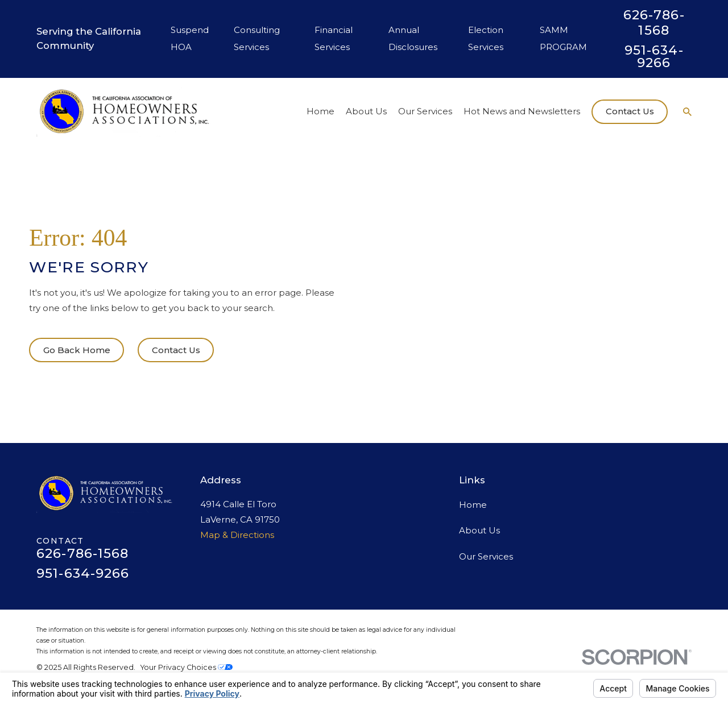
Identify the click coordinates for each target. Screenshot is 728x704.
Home (473, 505)
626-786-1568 (654, 22)
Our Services (486, 556)
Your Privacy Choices (187, 667)
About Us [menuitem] (366, 111)
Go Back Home (77, 350)
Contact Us (630, 111)
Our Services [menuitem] (425, 111)
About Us (479, 530)
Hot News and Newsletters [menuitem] (522, 111)
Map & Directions (237, 535)
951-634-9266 (654, 57)
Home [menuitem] (320, 111)
